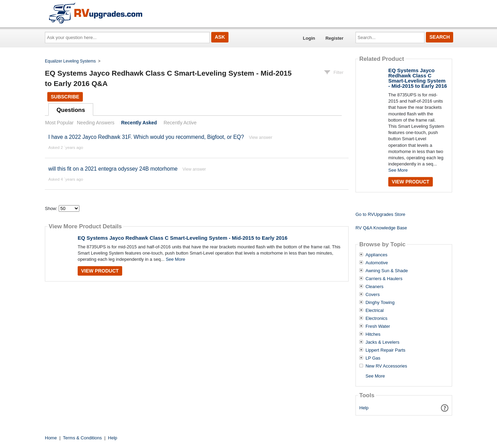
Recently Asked (139, 123)
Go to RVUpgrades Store (380, 214)
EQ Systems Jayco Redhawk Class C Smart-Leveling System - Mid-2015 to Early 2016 (183, 238)
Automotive (377, 263)
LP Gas (373, 358)
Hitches (373, 334)
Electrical (375, 311)
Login (309, 38)
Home (51, 438)
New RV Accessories (386, 366)
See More (175, 259)
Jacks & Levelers (382, 342)
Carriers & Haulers (384, 279)
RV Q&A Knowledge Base (381, 228)
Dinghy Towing (380, 303)
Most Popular (59, 123)
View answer (261, 137)
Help (364, 408)
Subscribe (65, 97)
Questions (71, 110)
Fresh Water (378, 326)
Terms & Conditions (82, 438)
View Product (100, 271)
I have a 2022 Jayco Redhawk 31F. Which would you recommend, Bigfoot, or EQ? (146, 137)
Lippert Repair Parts (386, 350)
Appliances (377, 255)
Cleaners (374, 287)
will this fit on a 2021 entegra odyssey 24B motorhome (113, 169)
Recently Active (180, 123)
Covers (373, 295)
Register (334, 38)
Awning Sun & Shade (387, 271)
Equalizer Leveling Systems (70, 61)
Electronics (377, 318)
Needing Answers (96, 123)
